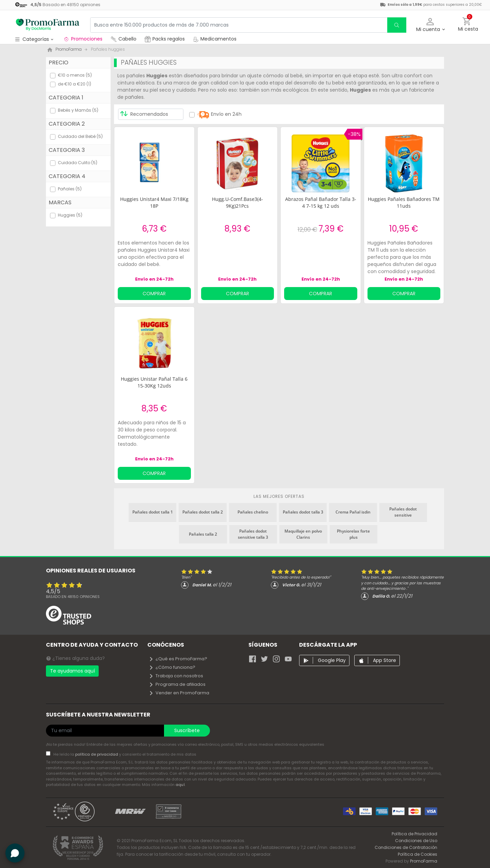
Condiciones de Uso (416, 841)
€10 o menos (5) (75, 75)
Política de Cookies (418, 854)
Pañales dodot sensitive (403, 512)
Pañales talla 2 (203, 534)
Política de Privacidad (414, 834)
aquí (180, 785)
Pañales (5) (70, 189)
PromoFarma (424, 861)
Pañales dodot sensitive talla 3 (253, 534)
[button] (430, 25)
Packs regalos (165, 39)
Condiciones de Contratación (406, 847)
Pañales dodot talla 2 (203, 512)
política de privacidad (97, 754)
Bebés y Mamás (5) (78, 110)
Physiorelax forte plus (353, 534)
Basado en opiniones (73, 597)
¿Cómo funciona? (172, 667)
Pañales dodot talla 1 (153, 512)
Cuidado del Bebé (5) (80, 136)
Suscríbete (187, 730)
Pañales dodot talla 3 (303, 512)
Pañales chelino (253, 512)
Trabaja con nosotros (176, 676)
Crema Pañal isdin (353, 512)
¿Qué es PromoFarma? (178, 659)
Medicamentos (215, 39)
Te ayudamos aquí (72, 671)
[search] (397, 25)
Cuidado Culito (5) (78, 163)
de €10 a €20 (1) (75, 84)
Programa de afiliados (177, 684)
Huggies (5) (70, 215)
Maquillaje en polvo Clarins (303, 534)
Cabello (124, 39)
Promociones (83, 39)
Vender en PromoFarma (179, 693)
